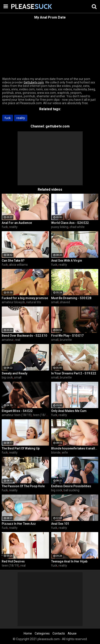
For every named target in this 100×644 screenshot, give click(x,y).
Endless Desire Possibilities (71, 486)
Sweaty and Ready (15, 373)
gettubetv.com (58, 126)
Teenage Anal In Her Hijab (69, 561)
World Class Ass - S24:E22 (70, 223)
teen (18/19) (42, 415)
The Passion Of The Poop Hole (23, 486)
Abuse (72, 633)
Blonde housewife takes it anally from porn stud (75, 448)
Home (28, 633)
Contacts (59, 633)
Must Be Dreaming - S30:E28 (71, 298)
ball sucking (71, 490)
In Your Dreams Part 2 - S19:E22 (74, 373)
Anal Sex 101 (60, 524)
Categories (42, 633)
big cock (7, 377)
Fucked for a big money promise (25, 298)
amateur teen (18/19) (17, 415)
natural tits (34, 302)
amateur (8, 340)
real (18, 340)
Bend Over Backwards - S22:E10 (24, 336)
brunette (66, 340)
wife (65, 452)
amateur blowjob (13, 302)
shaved (65, 302)
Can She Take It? (13, 261)
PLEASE (22, 6)
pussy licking (60, 227)
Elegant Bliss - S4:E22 (17, 411)
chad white (77, 227)
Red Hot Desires (13, 561)
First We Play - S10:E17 (67, 336)
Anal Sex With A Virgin (67, 261)
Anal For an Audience (17, 223)
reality (21, 118)
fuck (8, 118)
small (55, 302)
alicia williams (18, 265)
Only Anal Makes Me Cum (69, 411)
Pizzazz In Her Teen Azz (19, 524)
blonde (56, 452)
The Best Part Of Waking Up (21, 448)
